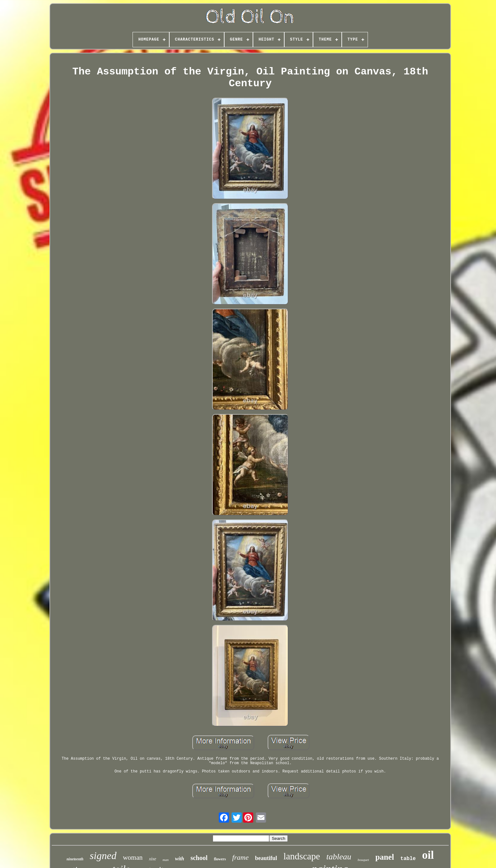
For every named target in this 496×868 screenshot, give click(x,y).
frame (240, 857)
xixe (153, 859)
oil (428, 855)
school (199, 858)
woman (133, 857)
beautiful (266, 858)
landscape (301, 856)
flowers (220, 859)
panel (385, 857)
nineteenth (75, 859)
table (408, 859)
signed (103, 856)
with (179, 859)
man (166, 860)
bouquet (363, 860)
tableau (339, 857)
